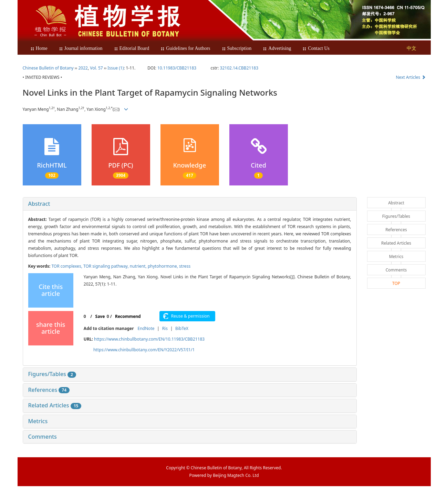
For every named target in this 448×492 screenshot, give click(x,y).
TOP (396, 283)
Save (100, 316)
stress (185, 266)
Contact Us (316, 48)
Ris (165, 328)
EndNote (146, 328)
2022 (83, 68)
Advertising (277, 48)
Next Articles (411, 77)
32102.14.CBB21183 (239, 68)
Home (39, 48)
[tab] (190, 204)
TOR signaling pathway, (107, 266)
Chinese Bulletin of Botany (48, 68)
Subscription (237, 48)
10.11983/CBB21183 (177, 68)
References (49, 390)
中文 (411, 48)
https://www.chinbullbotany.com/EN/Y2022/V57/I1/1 (144, 350)
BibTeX (182, 328)
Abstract (39, 204)
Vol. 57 (96, 68)
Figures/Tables (52, 374)
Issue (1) (116, 68)
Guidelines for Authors (185, 48)
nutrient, (139, 266)
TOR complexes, (67, 266)
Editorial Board (132, 48)
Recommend (128, 316)
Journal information (81, 48)
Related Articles (55, 405)
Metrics (38, 421)
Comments (43, 437)
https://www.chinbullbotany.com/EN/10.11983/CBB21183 (149, 339)
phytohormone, (163, 266)
